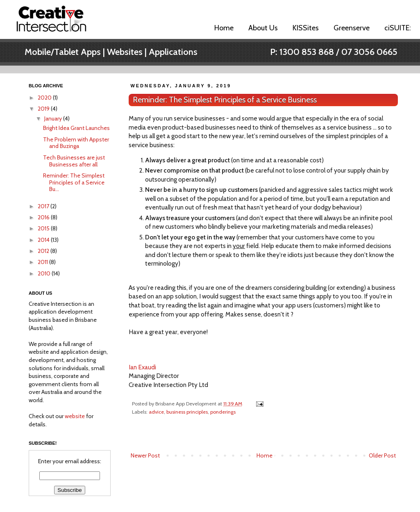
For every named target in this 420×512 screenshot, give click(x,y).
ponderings (223, 412)
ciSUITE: (398, 28)
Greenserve (352, 28)
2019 (44, 109)
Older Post (382, 455)
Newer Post (145, 455)
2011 (43, 262)
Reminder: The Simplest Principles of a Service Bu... (74, 182)
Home (224, 28)
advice (156, 412)
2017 (44, 206)
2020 (45, 98)
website (75, 416)
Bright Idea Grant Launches (76, 128)
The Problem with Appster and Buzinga (76, 143)
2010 (45, 273)
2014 (44, 240)
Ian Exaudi (142, 367)
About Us (263, 28)
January (54, 118)
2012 (44, 251)
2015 (44, 228)
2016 (44, 217)
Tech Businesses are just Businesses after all (74, 161)
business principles (187, 412)
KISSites (306, 28)
